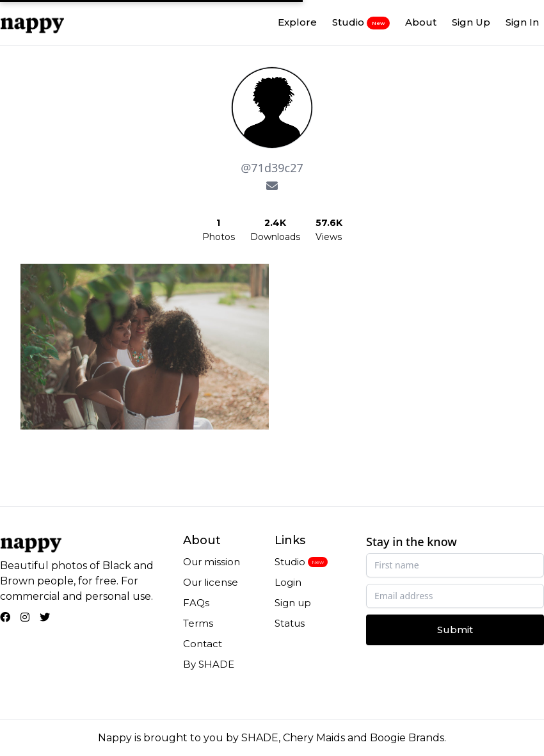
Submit (455, 630)
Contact (203, 644)
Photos (219, 237)
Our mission (212, 562)
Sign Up (471, 22)
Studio (361, 22)
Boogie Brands (407, 738)
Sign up (293, 603)
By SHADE (209, 664)
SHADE (260, 738)
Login (288, 582)
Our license (211, 582)
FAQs (196, 603)
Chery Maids (314, 738)
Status (290, 623)
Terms (198, 623)
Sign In (522, 22)
